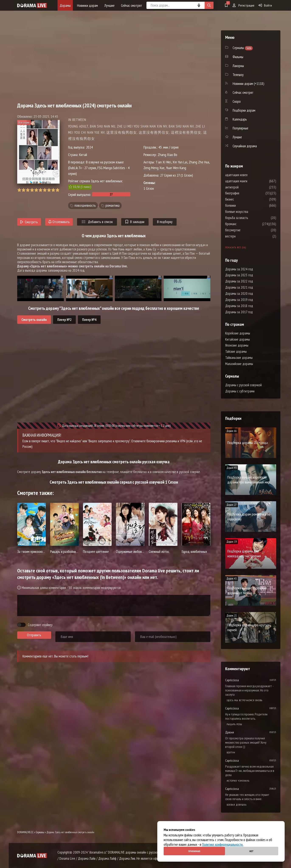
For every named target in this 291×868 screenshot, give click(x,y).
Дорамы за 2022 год (239, 281)
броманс (244, 224)
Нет (252, 851)
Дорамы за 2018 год (239, 306)
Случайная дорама (245, 146)
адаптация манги (249, 181)
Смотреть (29, 222)
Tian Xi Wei (163, 162)
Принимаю (194, 851)
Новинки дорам (87, 5)
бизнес (242, 199)
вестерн (243, 236)
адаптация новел (249, 175)
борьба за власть (249, 218)
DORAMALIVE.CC (25, 832)
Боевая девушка (237, 805)
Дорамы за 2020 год (239, 294)
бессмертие (246, 230)
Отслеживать (59, 222)
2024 (89, 147)
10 (57, 190)
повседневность (85, 205)
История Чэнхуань (238, 781)
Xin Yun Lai (180, 162)
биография (245, 193)
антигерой (245, 187)
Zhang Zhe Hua (199, 162)
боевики (243, 205)
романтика (112, 205)
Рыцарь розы (234, 724)
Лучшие (109, 5)
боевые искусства (249, 212)
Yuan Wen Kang (176, 168)
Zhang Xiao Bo (167, 155)
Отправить (34, 635)
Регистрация (243, 5)
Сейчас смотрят (132, 5)
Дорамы (65, 5)
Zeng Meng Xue (154, 168)
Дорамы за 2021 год (239, 287)
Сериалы (40, 832)
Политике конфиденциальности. (223, 844)
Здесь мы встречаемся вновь (245, 700)
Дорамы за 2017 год (239, 312)
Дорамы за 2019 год (239, 300)
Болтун (231, 752)
